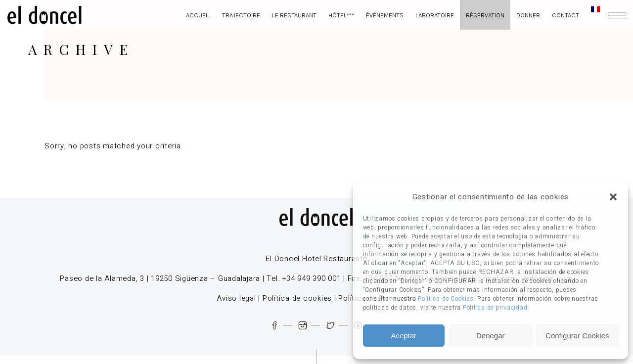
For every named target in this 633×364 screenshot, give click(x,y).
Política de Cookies (446, 299)
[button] (613, 197)
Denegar (491, 336)
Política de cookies (297, 298)
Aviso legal (236, 298)
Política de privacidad (495, 308)
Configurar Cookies (577, 336)
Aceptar (404, 336)
